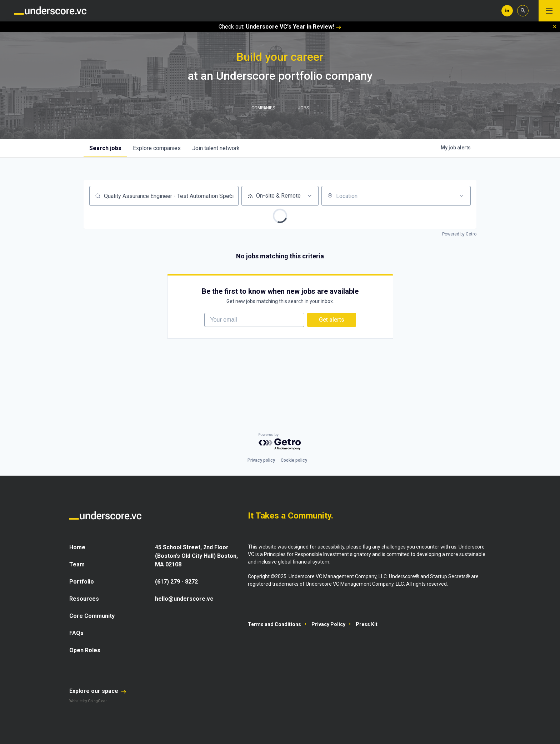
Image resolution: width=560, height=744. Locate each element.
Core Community (92, 616)
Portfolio (82, 582)
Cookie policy (294, 460)
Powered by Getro (459, 234)
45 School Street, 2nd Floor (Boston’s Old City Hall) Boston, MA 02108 (196, 556)
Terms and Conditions (274, 624)
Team (77, 564)
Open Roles (85, 650)
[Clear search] (229, 196)
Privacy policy (261, 460)
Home (77, 547)
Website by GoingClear (88, 701)
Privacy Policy (328, 624)
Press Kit (367, 624)
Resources (84, 599)
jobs (105, 148)
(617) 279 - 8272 (176, 582)
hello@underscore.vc (184, 599)
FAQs (76, 633)
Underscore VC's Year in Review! (294, 27)
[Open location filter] (461, 196)
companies (157, 148)
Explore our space (98, 691)
